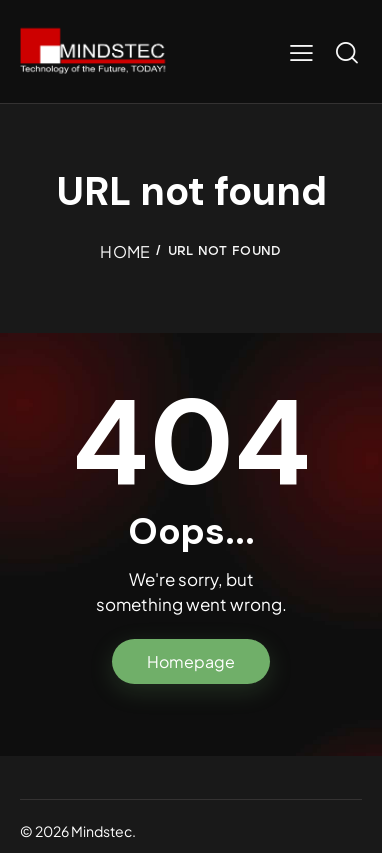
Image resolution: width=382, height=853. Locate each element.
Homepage (191, 661)
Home (125, 251)
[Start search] (347, 52)
